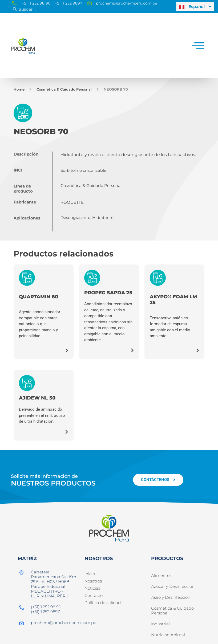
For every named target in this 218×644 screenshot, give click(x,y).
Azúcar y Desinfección (173, 588)
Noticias (92, 588)
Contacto (94, 595)
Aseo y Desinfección (171, 600)
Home (19, 89)
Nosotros (93, 581)
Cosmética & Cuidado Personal (64, 89)
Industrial (160, 630)
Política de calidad (103, 603)
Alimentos (161, 576)
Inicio (90, 574)
